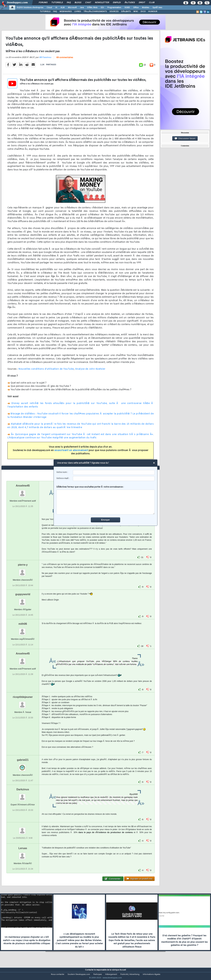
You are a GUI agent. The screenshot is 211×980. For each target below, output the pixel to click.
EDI (102, 8)
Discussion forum (185, 139)
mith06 (23, 630)
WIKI (136, 12)
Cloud (49, 8)
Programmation (114, 8)
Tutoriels (57, 3)
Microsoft (72, 8)
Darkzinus (23, 796)
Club (152, 3)
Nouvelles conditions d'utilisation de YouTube (46, 371)
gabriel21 (23, 766)
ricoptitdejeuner (23, 703)
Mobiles (146, 8)
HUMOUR (153, 12)
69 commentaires (65, 60)
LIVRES (78, 12)
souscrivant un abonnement (71, 452)
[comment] (106, 502)
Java (82, 8)
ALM (63, 8)
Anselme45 (23, 492)
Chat (88, 3)
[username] (114, 472)
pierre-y (23, 571)
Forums (43, 3)
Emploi (117, 3)
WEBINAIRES (66, 12)
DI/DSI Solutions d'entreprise (30, 8)
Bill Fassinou (45, 59)
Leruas (23, 854)
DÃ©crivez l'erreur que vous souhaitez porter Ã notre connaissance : (106, 500)
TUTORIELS (45, 12)
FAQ (69, 3)
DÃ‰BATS (126, 12)
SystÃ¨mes (157, 8)
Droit (142, 3)
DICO (143, 12)
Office (136, 8)
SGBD (127, 8)
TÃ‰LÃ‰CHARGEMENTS (95, 12)
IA (56, 8)
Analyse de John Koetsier (90, 371)
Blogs (78, 3)
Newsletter (102, 3)
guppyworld (23, 601)
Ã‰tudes (130, 3)
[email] (114, 479)
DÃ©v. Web (92, 8)
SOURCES (114, 12)
